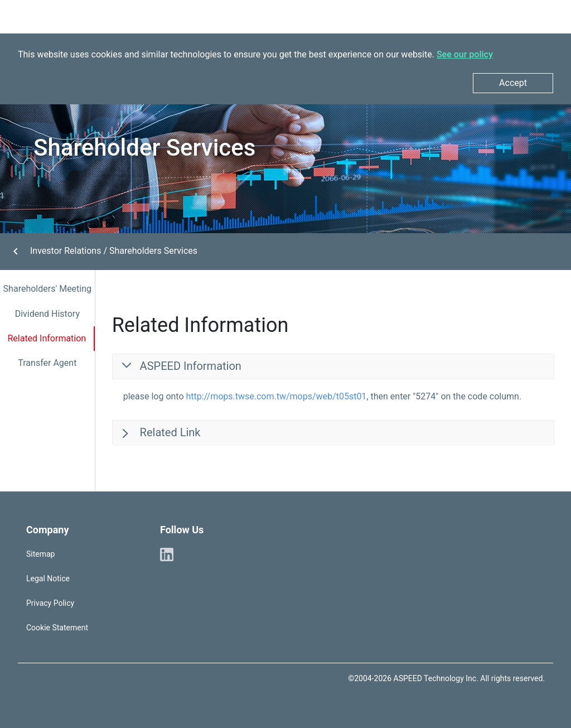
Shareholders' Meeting (47, 289)
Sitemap (40, 554)
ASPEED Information (189, 366)
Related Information (47, 338)
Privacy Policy (50, 603)
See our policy (465, 54)
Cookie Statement (57, 628)
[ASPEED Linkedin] (167, 554)
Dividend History (47, 314)
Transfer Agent (47, 363)
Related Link (169, 432)
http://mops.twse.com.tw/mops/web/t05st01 (277, 396)
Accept (513, 83)
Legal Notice (48, 578)
